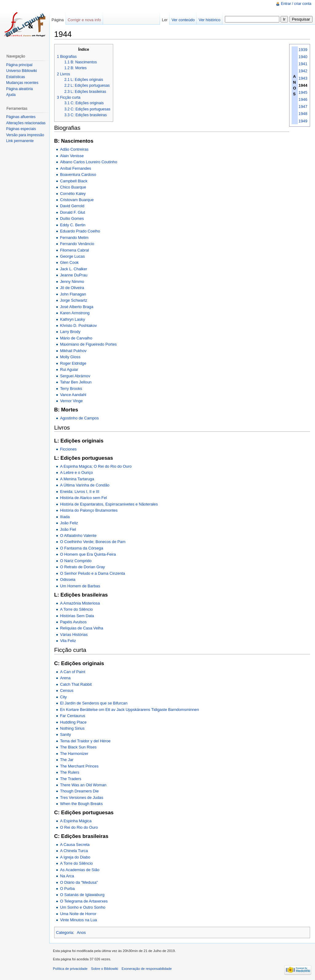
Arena (65, 678)
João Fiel (68, 529)
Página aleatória (20, 89)
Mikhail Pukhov (73, 351)
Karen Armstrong (75, 313)
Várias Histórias (74, 635)
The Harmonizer (74, 754)
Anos (81, 932)
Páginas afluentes (21, 117)
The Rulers (70, 772)
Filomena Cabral (74, 250)
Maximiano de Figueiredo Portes (88, 344)
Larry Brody (70, 332)
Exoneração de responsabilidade (147, 969)
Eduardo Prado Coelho (80, 231)
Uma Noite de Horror (78, 914)
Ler (165, 20)
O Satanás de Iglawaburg (82, 895)
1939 (303, 50)
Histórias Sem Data (77, 616)
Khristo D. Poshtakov (78, 325)
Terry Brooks (71, 389)
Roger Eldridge (73, 363)
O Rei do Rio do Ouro (79, 827)
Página (58, 20)
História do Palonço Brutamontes (89, 510)
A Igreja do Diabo (75, 857)
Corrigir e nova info (84, 20)
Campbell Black (74, 181)
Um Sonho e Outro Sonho (83, 907)
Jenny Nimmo (72, 282)
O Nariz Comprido (76, 561)
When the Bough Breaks (81, 804)
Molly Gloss (70, 357)
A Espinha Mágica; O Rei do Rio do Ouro (96, 466)
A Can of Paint (73, 672)
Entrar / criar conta (296, 4)
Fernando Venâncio (77, 244)
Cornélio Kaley (73, 194)
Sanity (66, 734)
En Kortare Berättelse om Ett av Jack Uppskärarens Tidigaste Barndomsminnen (130, 710)
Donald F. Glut (72, 212)
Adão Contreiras (74, 149)
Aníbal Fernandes (76, 168)
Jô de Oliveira (72, 288)
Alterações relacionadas (26, 123)
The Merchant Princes (79, 766)
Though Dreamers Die (79, 791)
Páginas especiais (21, 129)
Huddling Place (73, 722)
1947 (303, 107)
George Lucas (72, 256)
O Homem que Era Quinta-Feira (88, 554)
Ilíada (65, 517)
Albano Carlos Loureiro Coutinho (89, 162)
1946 (303, 99)
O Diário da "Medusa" (79, 882)
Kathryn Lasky (72, 319)
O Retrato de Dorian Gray (82, 567)
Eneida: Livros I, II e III (80, 492)
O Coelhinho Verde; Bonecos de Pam (93, 542)
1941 (303, 64)
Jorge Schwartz (74, 300)
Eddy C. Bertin (73, 225)
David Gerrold (72, 206)
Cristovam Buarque (77, 200)
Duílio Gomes (72, 218)
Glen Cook (69, 262)
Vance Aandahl (73, 395)
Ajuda (11, 95)
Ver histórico (209, 20)
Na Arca (67, 876)
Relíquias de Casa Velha (82, 628)
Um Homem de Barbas (80, 586)
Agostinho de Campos (79, 418)
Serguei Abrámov (75, 376)
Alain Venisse (72, 156)
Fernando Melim (74, 238)
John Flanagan (73, 294)
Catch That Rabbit (76, 684)
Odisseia (68, 579)
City (63, 697)
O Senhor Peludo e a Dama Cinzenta (92, 573)
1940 (303, 57)
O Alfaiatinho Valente (78, 536)
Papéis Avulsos (73, 622)
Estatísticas (16, 77)
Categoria (65, 932)
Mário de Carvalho (76, 338)
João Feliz (69, 523)
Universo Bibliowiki (22, 71)
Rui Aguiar (69, 369)
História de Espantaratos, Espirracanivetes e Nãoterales (109, 504)
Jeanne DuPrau (74, 275)
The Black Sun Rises (78, 747)
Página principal (19, 65)
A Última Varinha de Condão (85, 485)
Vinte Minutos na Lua (78, 920)
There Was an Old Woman (83, 785)
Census (67, 690)
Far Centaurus (73, 716)
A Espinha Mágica (76, 821)
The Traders (71, 779)
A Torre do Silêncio (76, 609)
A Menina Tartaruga (77, 479)
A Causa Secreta (75, 845)
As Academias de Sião (80, 870)
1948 (303, 114)
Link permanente (20, 141)
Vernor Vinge (71, 401)
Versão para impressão (25, 135)
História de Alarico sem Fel (83, 498)
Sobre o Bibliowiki (105, 969)
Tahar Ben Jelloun (76, 382)
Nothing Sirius (72, 728)
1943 (303, 78)
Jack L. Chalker (74, 269)
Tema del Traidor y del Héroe (85, 741)
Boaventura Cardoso (78, 175)
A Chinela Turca (74, 851)
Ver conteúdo (183, 20)
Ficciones (68, 449)
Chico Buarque (73, 187)
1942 (303, 71)
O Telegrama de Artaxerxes (84, 901)
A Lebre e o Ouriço (76, 472)
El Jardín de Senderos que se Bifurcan (94, 703)
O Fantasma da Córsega (82, 548)
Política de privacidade (70, 969)
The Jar (67, 760)
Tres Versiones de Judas (82, 797)
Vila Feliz (68, 641)
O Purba (67, 889)
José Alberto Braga (77, 307)
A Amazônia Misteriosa (80, 603)
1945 (303, 92)
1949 (303, 121)
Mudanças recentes (22, 83)
